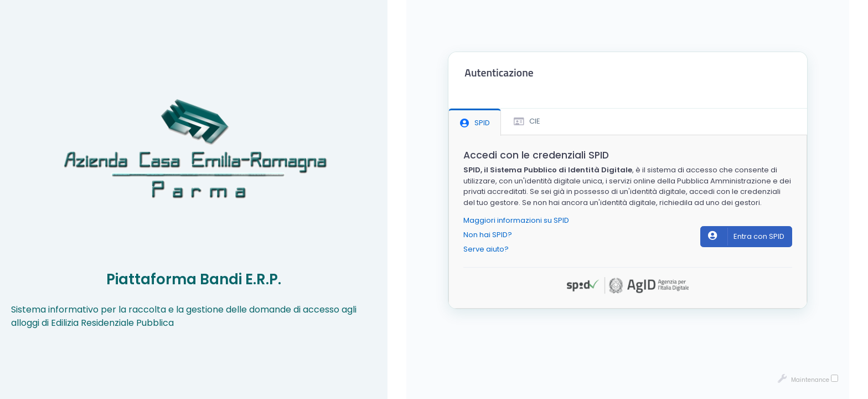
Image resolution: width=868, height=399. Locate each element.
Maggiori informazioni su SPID (516, 220)
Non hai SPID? (488, 235)
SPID (475, 123)
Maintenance (808, 379)
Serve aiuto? (486, 249)
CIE (527, 121)
